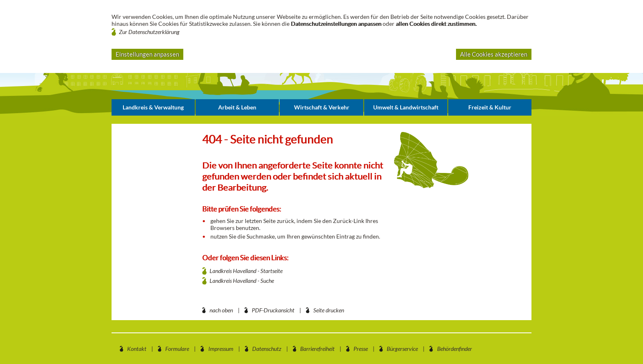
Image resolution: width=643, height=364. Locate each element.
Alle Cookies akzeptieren (494, 54)
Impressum (221, 349)
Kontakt (137, 349)
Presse (361, 349)
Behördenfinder (455, 349)
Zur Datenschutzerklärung (149, 32)
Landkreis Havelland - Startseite (246, 271)
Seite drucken (329, 310)
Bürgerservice (402, 349)
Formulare (177, 349)
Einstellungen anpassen (147, 54)
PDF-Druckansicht (273, 310)
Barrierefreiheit (317, 349)
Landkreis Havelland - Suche (242, 281)
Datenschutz (267, 349)
